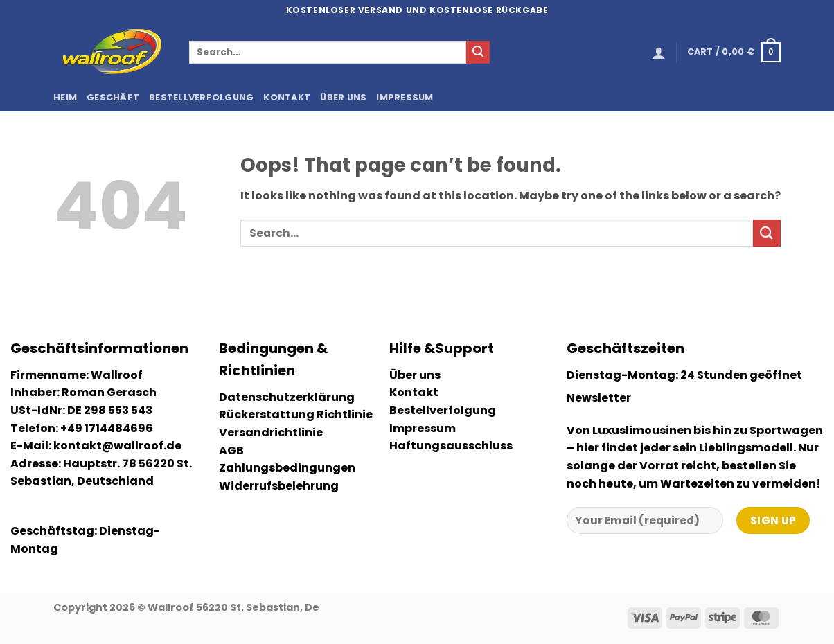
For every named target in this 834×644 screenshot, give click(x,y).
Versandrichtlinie (271, 432)
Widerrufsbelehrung (279, 486)
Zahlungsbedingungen (287, 468)
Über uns (343, 97)
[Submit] (478, 53)
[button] (659, 53)
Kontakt (287, 97)
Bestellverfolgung (201, 97)
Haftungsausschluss (451, 446)
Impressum (405, 97)
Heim (65, 97)
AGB (231, 450)
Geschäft (113, 97)
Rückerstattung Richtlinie (296, 414)
